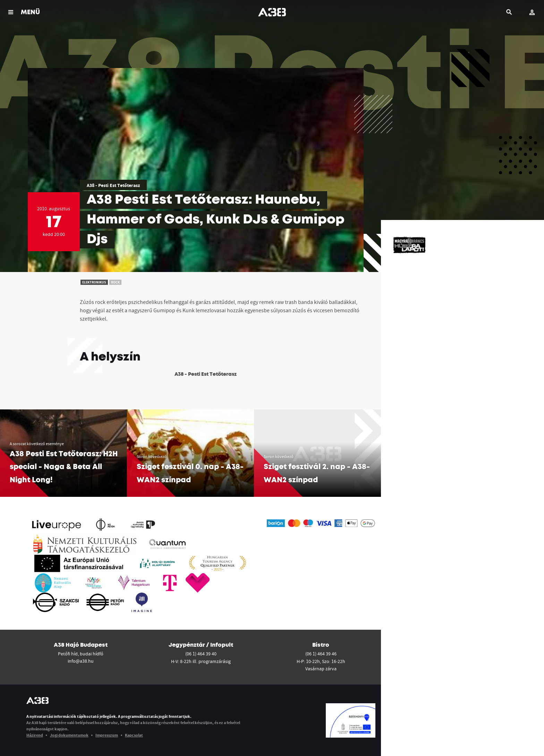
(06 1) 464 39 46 (321, 654)
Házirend (35, 735)
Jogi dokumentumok (69, 735)
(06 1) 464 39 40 (201, 654)
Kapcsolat (134, 735)
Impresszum (107, 735)
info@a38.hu (81, 661)
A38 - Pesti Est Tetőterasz (113, 185)
